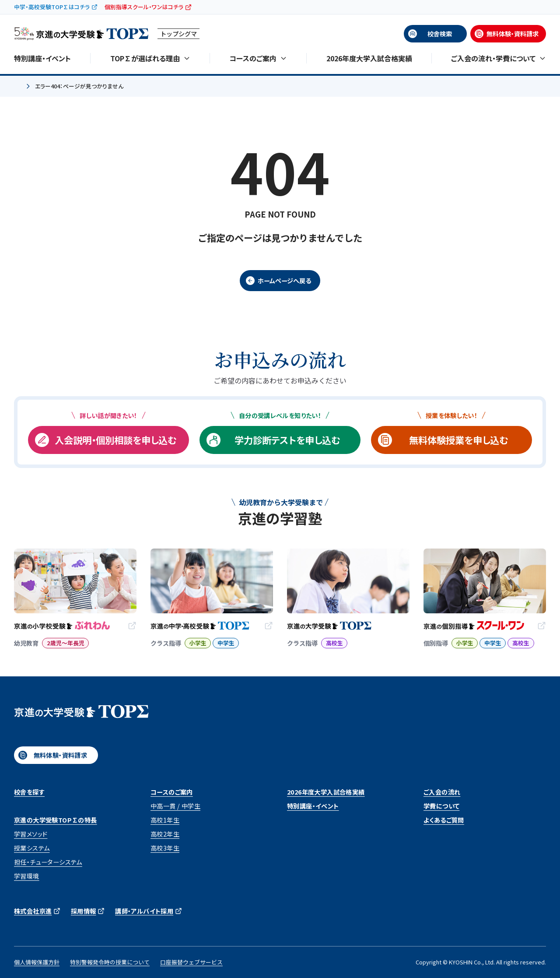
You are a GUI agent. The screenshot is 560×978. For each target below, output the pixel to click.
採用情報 (84, 911)
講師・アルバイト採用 (144, 911)
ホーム (17, 87)
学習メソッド (31, 834)
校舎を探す (29, 792)
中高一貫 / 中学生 (175, 806)
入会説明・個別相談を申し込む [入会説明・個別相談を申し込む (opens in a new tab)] (115, 440)
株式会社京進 (33, 911)
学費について (441, 806)
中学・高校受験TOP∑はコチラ (52, 7)
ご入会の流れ (442, 792)
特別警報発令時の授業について (110, 962)
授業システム (32, 848)
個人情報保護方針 (37, 962)
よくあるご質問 (444, 820)
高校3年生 (165, 848)
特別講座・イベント (42, 58)
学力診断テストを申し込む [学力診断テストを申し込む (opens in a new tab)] (287, 440)
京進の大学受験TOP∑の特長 (56, 820)
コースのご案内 (172, 792)
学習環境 (27, 876)
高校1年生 (165, 820)
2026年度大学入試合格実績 (369, 58)
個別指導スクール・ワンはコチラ (144, 7)
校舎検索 (440, 34)
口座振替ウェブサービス (191, 962)
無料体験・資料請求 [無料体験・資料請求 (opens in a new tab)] (513, 34)
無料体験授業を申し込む (458, 440)
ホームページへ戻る (284, 281)
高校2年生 (165, 834)
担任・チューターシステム (48, 862)
